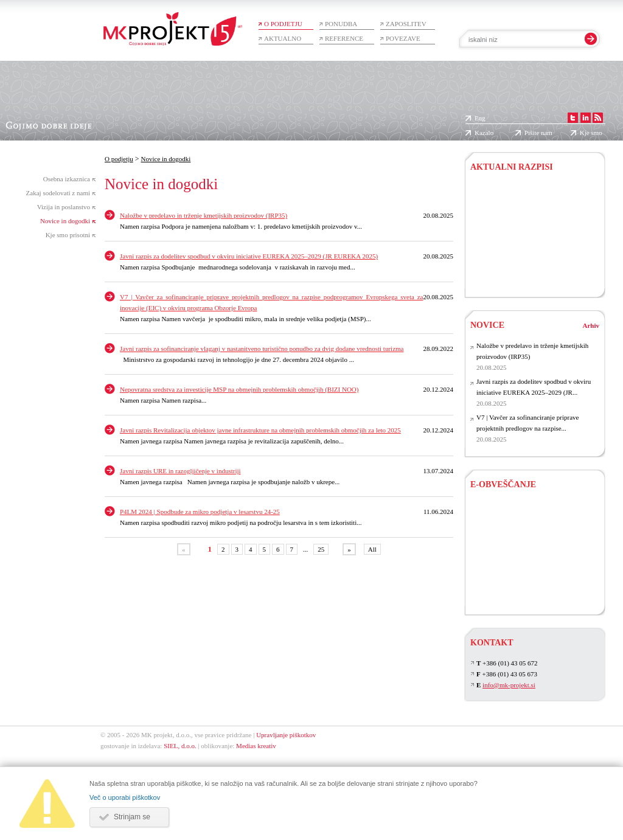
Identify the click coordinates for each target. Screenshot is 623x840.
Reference (344, 38)
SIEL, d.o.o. (180, 746)
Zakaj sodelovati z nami (58, 193)
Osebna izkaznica (67, 179)
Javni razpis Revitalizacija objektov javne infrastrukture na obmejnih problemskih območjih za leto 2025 (260, 430)
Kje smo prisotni (68, 235)
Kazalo (484, 133)
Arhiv (591, 325)
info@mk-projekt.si (509, 685)
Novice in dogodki (65, 221)
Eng (480, 118)
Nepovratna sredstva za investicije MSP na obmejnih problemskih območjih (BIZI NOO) (239, 389)
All (372, 549)
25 (321, 549)
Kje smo (591, 133)
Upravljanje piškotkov (286, 735)
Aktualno (283, 38)
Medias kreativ (256, 746)
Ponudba (341, 24)
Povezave (403, 38)
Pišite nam (538, 133)
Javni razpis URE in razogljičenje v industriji (180, 471)
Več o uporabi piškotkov (125, 797)
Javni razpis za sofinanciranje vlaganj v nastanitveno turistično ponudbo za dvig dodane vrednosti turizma (262, 349)
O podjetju (283, 24)
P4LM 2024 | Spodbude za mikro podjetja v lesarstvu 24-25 (200, 512)
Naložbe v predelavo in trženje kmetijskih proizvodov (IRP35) (204, 215)
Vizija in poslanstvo (64, 207)
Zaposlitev (406, 24)
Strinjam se (132, 817)
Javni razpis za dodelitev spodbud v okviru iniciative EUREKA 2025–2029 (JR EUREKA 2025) (249, 256)
